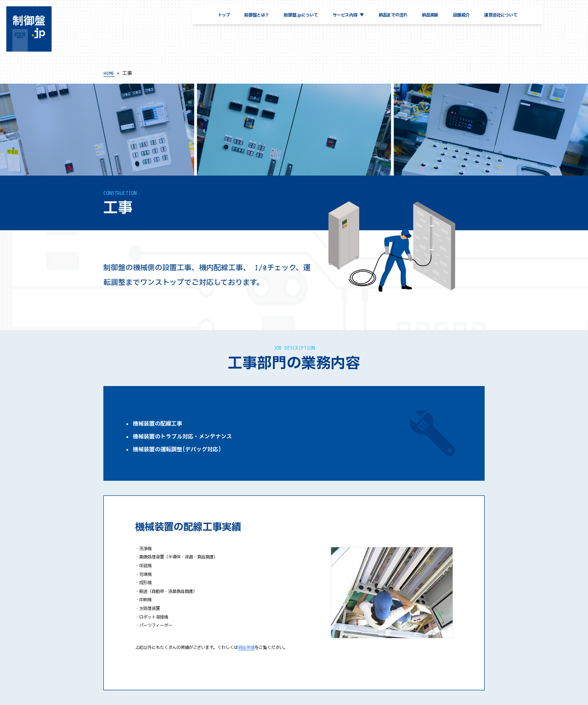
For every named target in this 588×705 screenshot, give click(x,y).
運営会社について (501, 15)
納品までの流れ (393, 15)
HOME (109, 74)
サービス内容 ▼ (348, 15)
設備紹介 (461, 15)
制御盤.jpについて (301, 15)
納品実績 (430, 15)
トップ (224, 15)
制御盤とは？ (257, 15)
